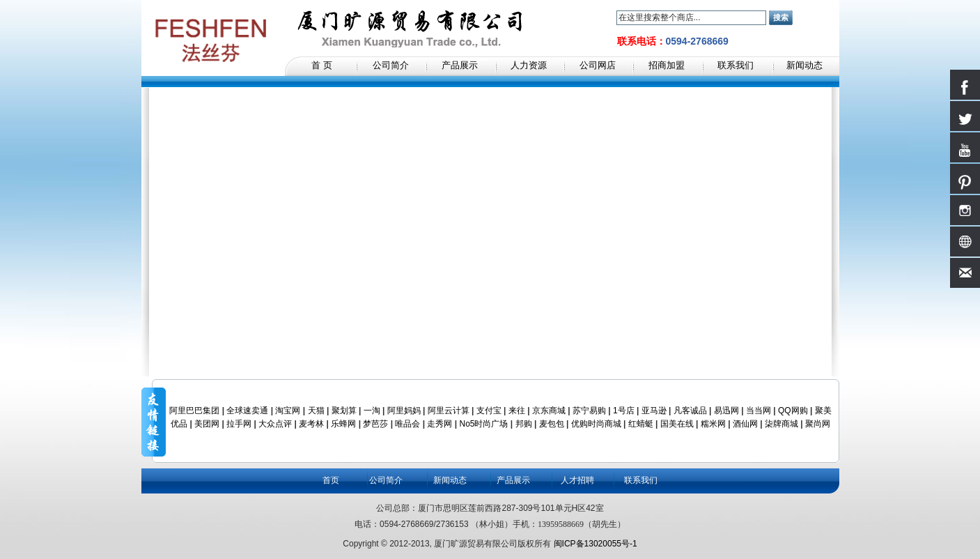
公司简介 (386, 480)
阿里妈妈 (404, 411)
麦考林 (311, 424)
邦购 (524, 424)
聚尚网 (818, 424)
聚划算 (344, 411)
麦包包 (552, 424)
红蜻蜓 (641, 424)
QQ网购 (793, 411)
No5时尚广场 (483, 424)
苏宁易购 (589, 411)
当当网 (759, 411)
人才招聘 (577, 480)
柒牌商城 (781, 424)
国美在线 (677, 424)
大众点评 (275, 424)
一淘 (372, 411)
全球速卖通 (247, 411)
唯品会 (407, 424)
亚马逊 (654, 411)
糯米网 (713, 424)
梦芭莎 (375, 424)
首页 (331, 480)
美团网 (207, 424)
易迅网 (726, 411)
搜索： (608, 18)
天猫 (316, 411)
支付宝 (489, 411)
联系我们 (641, 480)
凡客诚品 (690, 411)
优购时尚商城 (596, 424)
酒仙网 (745, 424)
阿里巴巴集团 (194, 411)
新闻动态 (450, 480)
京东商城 (549, 411)
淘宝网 (288, 411)
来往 (517, 411)
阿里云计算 (449, 411)
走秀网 (440, 424)
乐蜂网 (343, 424)
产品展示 (513, 480)
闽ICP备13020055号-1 (596, 544)
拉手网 (239, 424)
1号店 (624, 411)
